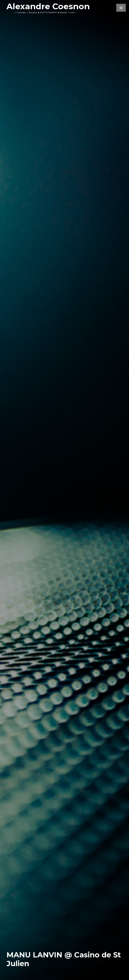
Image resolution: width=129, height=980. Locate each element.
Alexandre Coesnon (48, 6)
